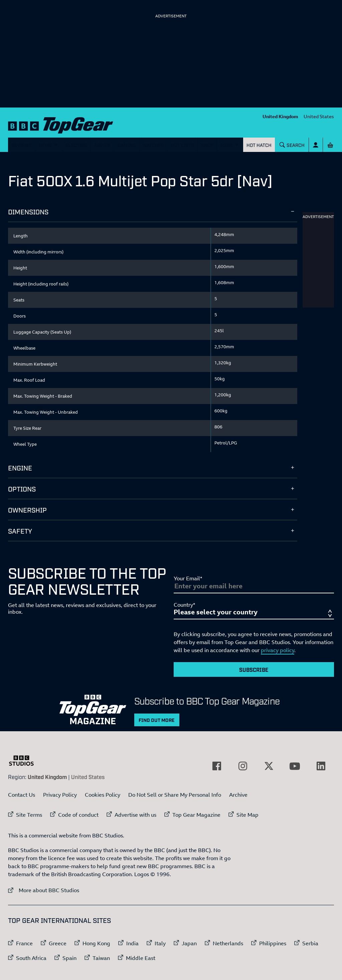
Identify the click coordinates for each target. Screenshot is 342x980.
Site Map (247, 815)
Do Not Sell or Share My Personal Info (175, 795)
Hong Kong (96, 943)
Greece (58, 943)
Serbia (310, 943)
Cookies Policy (103, 795)
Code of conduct (78, 815)
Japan (189, 943)
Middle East (141, 958)
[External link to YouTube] (295, 766)
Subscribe (254, 669)
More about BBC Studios (44, 890)
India (132, 943)
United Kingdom (280, 116)
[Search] (292, 145)
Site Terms (29, 815)
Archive (238, 795)
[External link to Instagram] (243, 766)
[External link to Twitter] (269, 766)
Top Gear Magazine (196, 815)
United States (319, 116)
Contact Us (22, 795)
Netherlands (228, 943)
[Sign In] (316, 145)
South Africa (31, 958)
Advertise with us (135, 815)
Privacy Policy (60, 795)
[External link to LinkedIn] (321, 766)
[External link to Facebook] (217, 766)
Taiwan (101, 958)
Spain (69, 958)
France (24, 943)
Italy (160, 943)
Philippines (273, 943)
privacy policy (278, 650)
